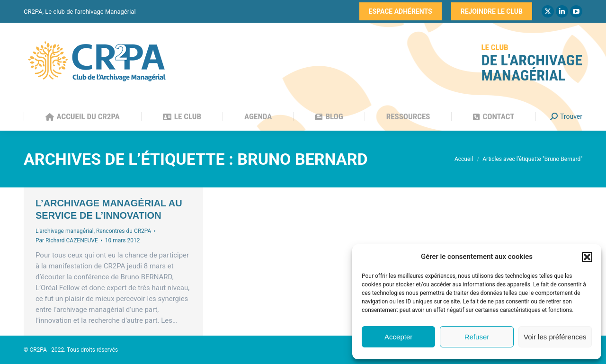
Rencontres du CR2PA (124, 231)
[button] (587, 257)
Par (67, 240)
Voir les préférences (555, 337)
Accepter (398, 337)
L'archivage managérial (65, 231)
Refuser (477, 337)
